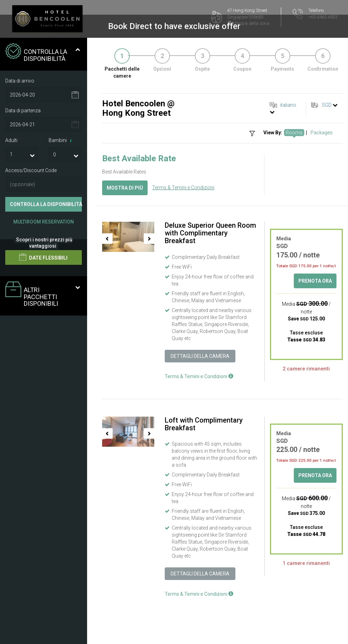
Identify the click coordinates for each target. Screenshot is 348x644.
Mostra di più (125, 188)
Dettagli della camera (200, 356)
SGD (327, 105)
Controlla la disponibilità (46, 204)
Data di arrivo (20, 81)
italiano (288, 105)
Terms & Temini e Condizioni (183, 187)
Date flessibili (43, 257)
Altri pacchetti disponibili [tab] (43, 294)
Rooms (294, 133)
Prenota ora (315, 281)
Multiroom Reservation (44, 222)
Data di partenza (23, 111)
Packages (322, 133)
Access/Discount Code (31, 170)
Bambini (61, 141)
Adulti (11, 140)
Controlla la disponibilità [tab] (43, 53)
